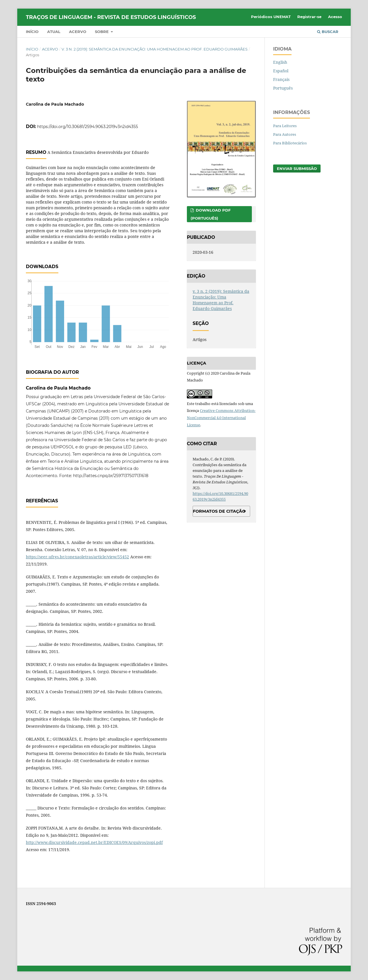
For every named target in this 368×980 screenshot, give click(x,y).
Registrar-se (309, 17)
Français (281, 79)
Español (281, 71)
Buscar (328, 32)
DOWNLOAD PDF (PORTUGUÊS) (211, 214)
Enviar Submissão (297, 169)
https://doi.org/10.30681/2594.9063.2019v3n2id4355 (88, 127)
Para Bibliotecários (290, 143)
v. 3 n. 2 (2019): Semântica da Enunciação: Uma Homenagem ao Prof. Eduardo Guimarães (155, 49)
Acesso (335, 17)
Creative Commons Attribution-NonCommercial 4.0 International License (221, 418)
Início (32, 32)
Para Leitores (285, 126)
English (280, 62)
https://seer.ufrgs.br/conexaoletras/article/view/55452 (77, 557)
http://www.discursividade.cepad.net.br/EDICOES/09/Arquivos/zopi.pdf (94, 842)
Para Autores (285, 134)
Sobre (102, 32)
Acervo (78, 32)
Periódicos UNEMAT (271, 17)
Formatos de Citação (219, 511)
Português (283, 88)
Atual (54, 32)
